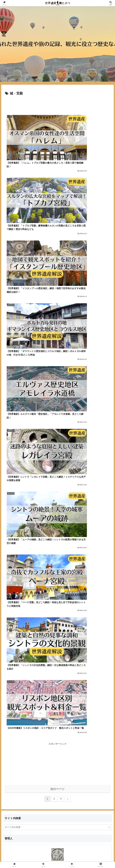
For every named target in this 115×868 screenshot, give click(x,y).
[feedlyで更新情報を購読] (58, 491)
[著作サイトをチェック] (53, 491)
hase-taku (57, 473)
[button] (109, 435)
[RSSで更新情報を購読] (62, 491)
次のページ (57, 397)
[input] (58, 435)
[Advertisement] (57, 103)
